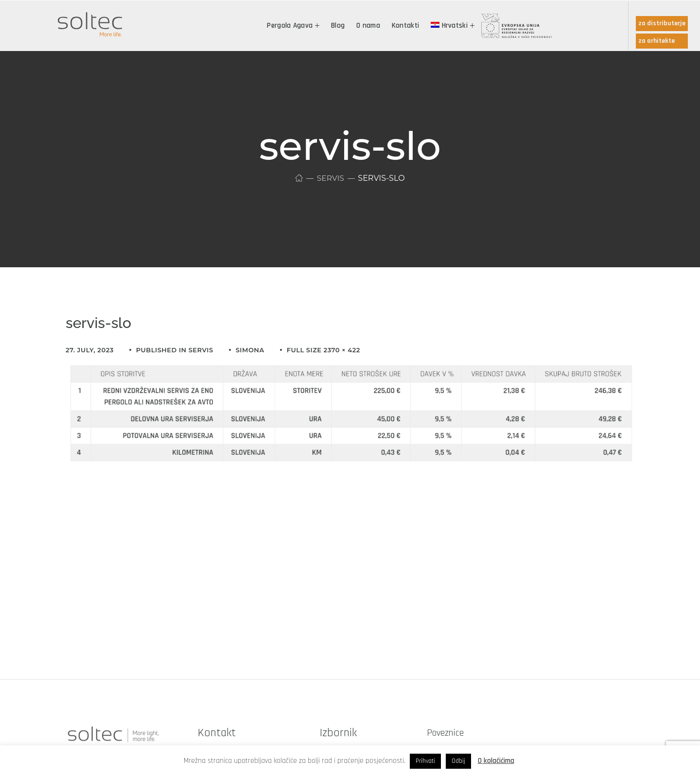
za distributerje (662, 23)
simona (250, 350)
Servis (331, 178)
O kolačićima (496, 761)
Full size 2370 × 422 (324, 350)
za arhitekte (656, 41)
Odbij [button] (458, 761)
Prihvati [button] (425, 761)
